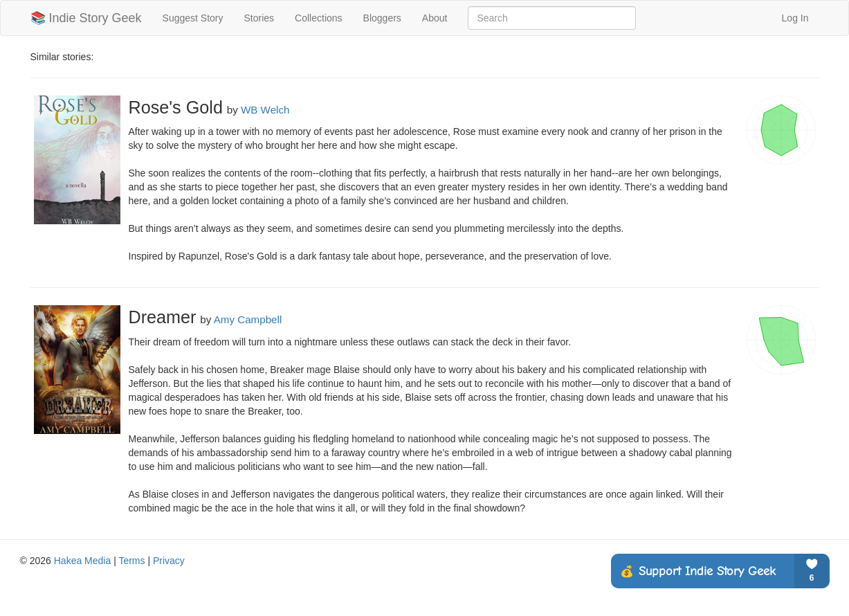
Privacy (169, 561)
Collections (318, 18)
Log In (795, 18)
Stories (259, 18)
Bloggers (382, 18)
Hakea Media (83, 561)
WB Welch (265, 110)
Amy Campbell (248, 319)
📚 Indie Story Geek (86, 18)
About (435, 18)
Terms (131, 561)
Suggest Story (193, 18)
